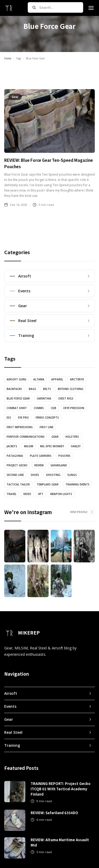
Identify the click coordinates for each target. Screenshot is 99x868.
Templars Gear (48, 484)
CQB (53, 408)
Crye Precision (74, 408)
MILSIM (29, 446)
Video (27, 494)
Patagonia (15, 456)
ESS (9, 418)
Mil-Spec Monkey (52, 446)
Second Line (15, 475)
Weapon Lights (61, 494)
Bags (32, 389)
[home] (9, 8)
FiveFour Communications (26, 437)
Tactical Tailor (18, 484)
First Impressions (20, 427)
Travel (11, 494)
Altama (39, 379)
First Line (46, 427)
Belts (47, 389)
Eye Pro (23, 418)
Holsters (72, 437)
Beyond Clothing (71, 389)
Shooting (53, 475)
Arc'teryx (77, 379)
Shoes (35, 475)
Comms (39, 408)
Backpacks (14, 389)
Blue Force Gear (18, 398)
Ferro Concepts (47, 418)
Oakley (76, 446)
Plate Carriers (41, 456)
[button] (91, 8)
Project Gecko (17, 465)
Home (8, 58)
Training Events (77, 484)
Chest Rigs (66, 398)
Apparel (57, 379)
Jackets (12, 446)
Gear (55, 437)
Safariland (59, 465)
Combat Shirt (17, 408)
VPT (41, 494)
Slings (72, 475)
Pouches (64, 456)
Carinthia (44, 398)
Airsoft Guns (16, 379)
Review (39, 465)
